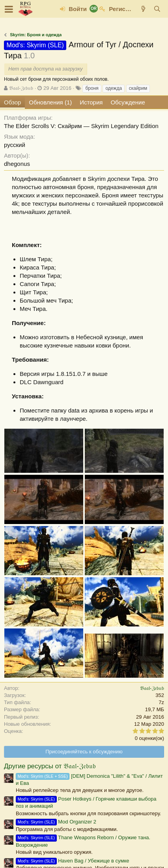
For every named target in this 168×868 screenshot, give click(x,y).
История (91, 102)
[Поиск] (157, 9)
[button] (9, 9)
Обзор (12, 102)
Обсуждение (128, 102)
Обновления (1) (50, 102)
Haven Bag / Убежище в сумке (72, 861)
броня (92, 88)
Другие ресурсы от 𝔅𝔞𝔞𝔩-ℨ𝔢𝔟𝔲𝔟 (50, 766)
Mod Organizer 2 (56, 822)
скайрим (138, 88)
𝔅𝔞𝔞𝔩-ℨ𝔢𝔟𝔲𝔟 (21, 88)
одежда (114, 88)
